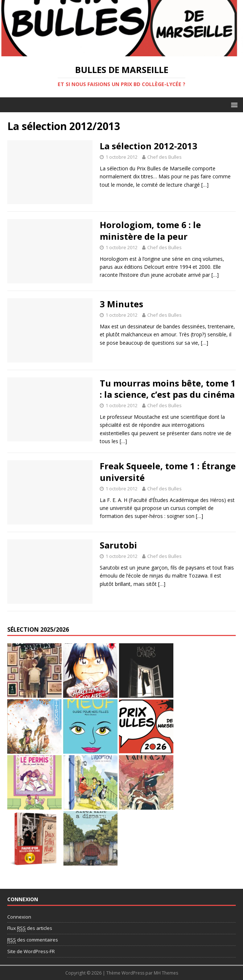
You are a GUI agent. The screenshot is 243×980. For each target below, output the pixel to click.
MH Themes (166, 973)
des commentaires (33, 940)
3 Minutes (122, 304)
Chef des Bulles (164, 157)
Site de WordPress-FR (31, 951)
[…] (205, 185)
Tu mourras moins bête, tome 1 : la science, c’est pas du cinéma (168, 389)
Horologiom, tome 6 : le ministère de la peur (150, 230)
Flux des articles (30, 928)
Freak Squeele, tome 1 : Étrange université (168, 471)
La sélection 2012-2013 (149, 146)
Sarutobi (118, 545)
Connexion (19, 917)
